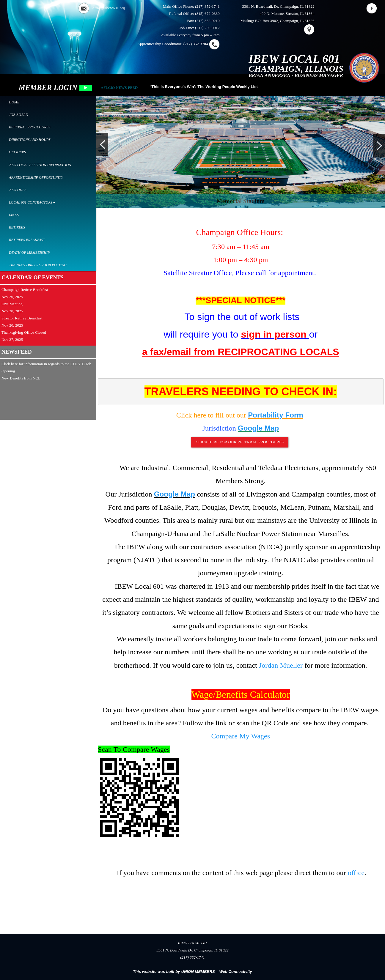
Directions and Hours (30, 140)
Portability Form (276, 415)
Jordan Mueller (281, 665)
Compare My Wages (241, 736)
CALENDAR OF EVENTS (33, 278)
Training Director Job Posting (38, 265)
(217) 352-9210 (207, 21)
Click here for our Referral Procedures (240, 442)
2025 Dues (18, 190)
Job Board (19, 115)
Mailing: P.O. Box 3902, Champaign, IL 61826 (278, 21)
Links (14, 215)
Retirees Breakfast (27, 240)
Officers (17, 152)
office (356, 873)
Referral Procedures (30, 127)
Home (14, 102)
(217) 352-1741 (207, 6)
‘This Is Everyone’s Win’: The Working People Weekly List (204, 87)
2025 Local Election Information (40, 165)
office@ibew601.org (109, 8)
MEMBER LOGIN (55, 88)
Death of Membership (29, 253)
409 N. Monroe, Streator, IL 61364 (287, 14)
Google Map (258, 428)
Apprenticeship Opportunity (36, 177)
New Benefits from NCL (21, 378)
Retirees (17, 227)
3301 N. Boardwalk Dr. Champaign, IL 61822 (278, 6)
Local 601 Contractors (32, 202)
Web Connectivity (235, 972)
